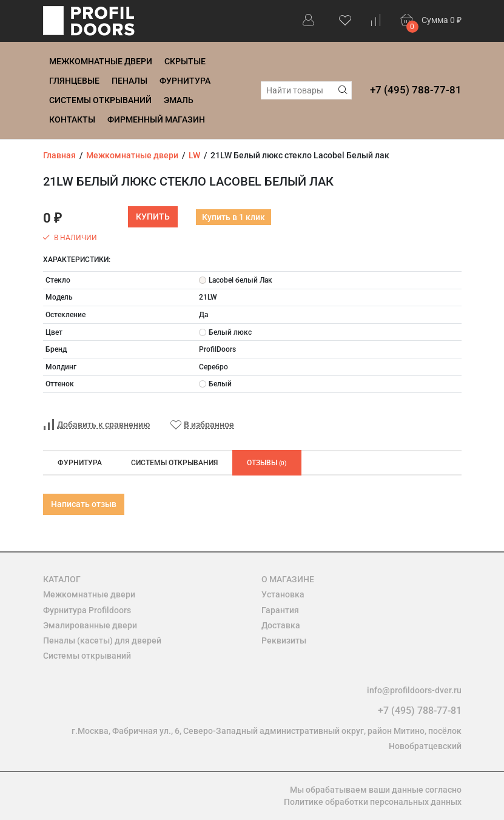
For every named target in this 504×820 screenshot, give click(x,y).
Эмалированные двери (90, 625)
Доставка (281, 625)
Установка (283, 594)
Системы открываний (100, 100)
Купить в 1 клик (234, 217)
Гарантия (280, 610)
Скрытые (185, 61)
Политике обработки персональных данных (373, 802)
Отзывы (267, 463)
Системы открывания (174, 463)
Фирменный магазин (156, 119)
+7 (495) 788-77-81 (416, 90)
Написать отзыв (84, 504)
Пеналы (129, 81)
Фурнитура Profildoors (87, 610)
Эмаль (179, 100)
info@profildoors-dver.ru (414, 690)
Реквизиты (284, 640)
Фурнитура (185, 81)
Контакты (72, 119)
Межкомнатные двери (101, 61)
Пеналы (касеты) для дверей (102, 640)
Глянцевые (74, 81)
